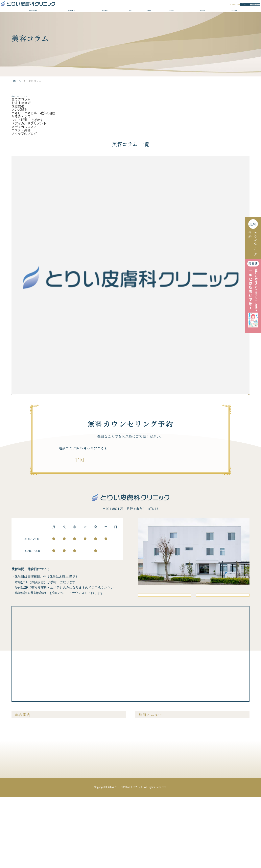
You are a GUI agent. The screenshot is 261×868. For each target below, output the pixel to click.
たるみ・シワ (21, 147)
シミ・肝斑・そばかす (27, 153)
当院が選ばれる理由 (33, 23)
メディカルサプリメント (29, 158)
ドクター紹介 (172, 23)
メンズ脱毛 (19, 136)
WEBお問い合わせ (231, 8)
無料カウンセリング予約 (182, 8)
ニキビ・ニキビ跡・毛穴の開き (34, 142)
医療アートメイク (149, 832)
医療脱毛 (18, 131)
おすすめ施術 (21, 126)
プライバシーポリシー (85, 825)
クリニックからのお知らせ (88, 811)
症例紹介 (149, 23)
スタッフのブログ (24, 174)
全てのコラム (21, 120)
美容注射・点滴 (204, 797)
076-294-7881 (90, 516)
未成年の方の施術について (31, 832)
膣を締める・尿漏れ (207, 804)
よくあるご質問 (202, 23)
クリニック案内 (234, 23)
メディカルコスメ (24, 163)
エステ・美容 (21, 169)
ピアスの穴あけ (204, 811)
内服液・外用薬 (204, 825)
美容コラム (78, 804)
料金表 (130, 23)
